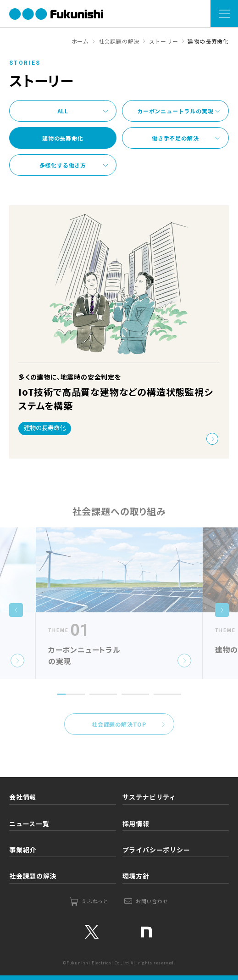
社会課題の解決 (33, 876)
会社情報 (23, 797)
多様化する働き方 (63, 165)
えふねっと (95, 901)
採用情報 (136, 823)
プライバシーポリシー (156, 850)
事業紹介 (23, 850)
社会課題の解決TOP (119, 731)
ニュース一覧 (29, 823)
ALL (63, 111)
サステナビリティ (149, 797)
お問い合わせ (152, 901)
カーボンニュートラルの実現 (175, 111)
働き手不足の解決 (175, 138)
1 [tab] (60, 707)
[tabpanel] (119, 610)
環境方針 (136, 876)
